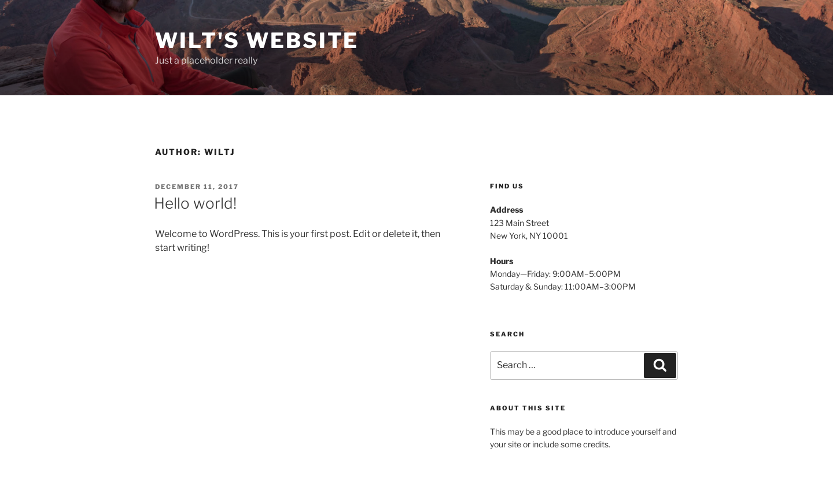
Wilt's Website (257, 40)
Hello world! (195, 203)
